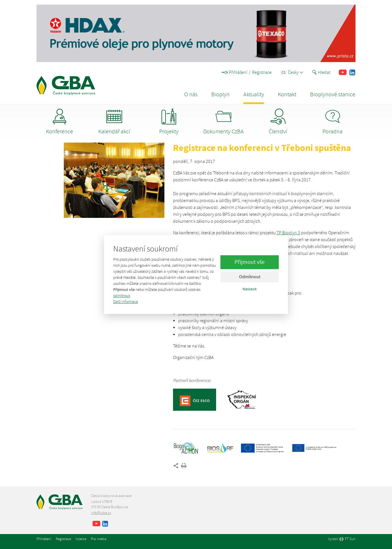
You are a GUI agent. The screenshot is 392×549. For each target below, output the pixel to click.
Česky (292, 72)
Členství (278, 122)
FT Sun (347, 539)
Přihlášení (235, 72)
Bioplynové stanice (333, 94)
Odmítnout (250, 277)
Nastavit (250, 289)
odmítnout (122, 296)
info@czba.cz (101, 513)
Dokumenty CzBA (223, 122)
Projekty (169, 122)
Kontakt (287, 94)
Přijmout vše (250, 262)
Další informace (126, 302)
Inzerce (81, 539)
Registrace (262, 72)
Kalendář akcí (114, 122)
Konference (59, 122)
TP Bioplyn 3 (288, 233)
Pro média (99, 539)
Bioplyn (220, 94)
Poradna (333, 122)
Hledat (321, 72)
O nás (191, 94)
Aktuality (254, 94)
